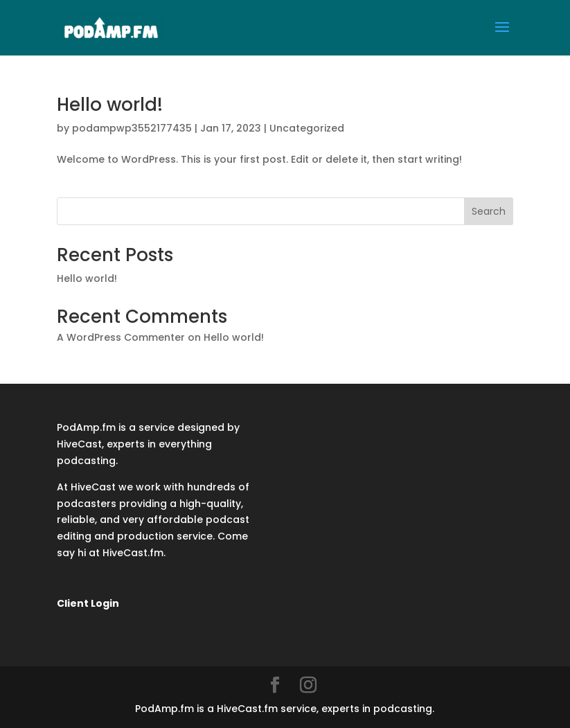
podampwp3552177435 (132, 128)
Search (489, 211)
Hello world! (110, 105)
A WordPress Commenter (121, 337)
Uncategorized (307, 128)
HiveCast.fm (133, 553)
